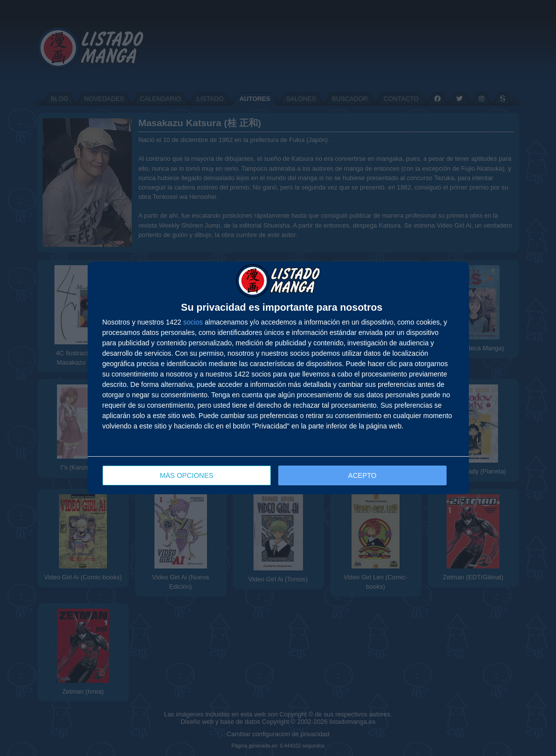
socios (193, 322)
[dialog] (278, 378)
